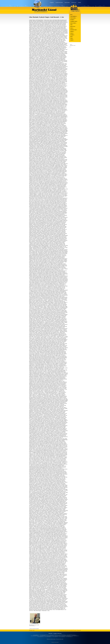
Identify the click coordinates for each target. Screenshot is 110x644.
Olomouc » (72, 31)
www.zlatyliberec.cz (58, 636)
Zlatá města (75, 9)
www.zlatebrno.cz (36, 635)
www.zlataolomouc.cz (75, 636)
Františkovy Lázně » (74, 21)
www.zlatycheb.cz (43, 636)
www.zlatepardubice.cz (48, 637)
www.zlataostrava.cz (41, 637)
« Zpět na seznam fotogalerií (34, 629)
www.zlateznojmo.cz (69, 637)
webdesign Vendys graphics (55, 642)
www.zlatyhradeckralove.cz (35, 636)
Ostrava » (72, 33)
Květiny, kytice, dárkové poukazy (51, 639)
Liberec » (72, 28)
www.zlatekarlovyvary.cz (50, 636)
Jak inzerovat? (74, 2)
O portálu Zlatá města (59, 2)
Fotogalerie (52, 2)
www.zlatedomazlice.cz (62, 635)
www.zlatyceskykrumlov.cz (54, 635)
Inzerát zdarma (67, 2)
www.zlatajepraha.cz (62, 637)
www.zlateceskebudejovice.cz (44, 635)
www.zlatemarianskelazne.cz (66, 636)
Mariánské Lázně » (74, 30)
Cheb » (72, 25)
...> (35, 626)
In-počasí (70, 47)
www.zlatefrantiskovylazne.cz (71, 635)
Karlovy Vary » (73, 26)
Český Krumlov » (73, 18)
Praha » (72, 38)
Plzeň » (72, 37)
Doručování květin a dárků (60, 639)
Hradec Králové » (73, 23)
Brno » (72, 15)
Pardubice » (72, 35)
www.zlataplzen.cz (55, 637)
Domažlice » (72, 20)
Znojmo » (72, 40)
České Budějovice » (74, 16)
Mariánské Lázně (44, 10)
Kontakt (79, 2)
